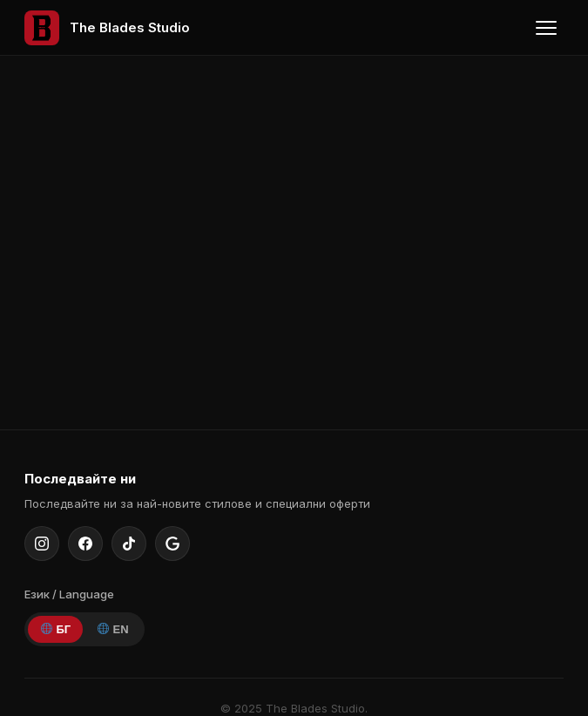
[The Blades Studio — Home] (107, 28)
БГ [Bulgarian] (56, 629)
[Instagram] (42, 544)
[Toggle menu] (546, 28)
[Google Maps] (172, 544)
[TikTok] (129, 544)
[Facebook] (85, 544)
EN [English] (113, 629)
